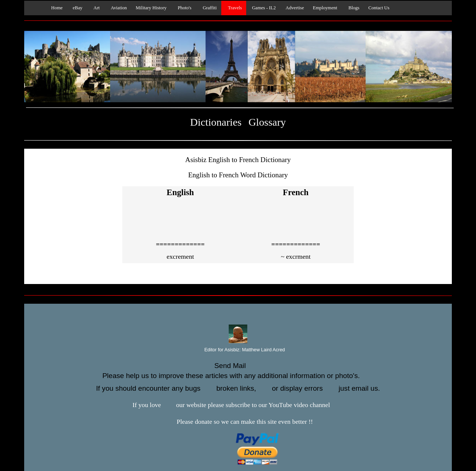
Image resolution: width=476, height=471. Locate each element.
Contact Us (379, 8)
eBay (77, 8)
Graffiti (209, 8)
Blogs (353, 8)
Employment (325, 8)
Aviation (118, 8)
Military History (151, 8)
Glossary (267, 122)
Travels (234, 8)
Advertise (295, 8)
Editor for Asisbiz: (238, 350)
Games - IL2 (263, 8)
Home (55, 8)
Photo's (184, 8)
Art (96, 8)
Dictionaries (216, 122)
